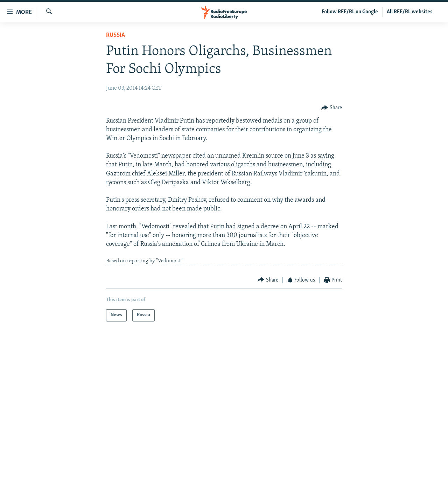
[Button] (332, 108)
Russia (115, 35)
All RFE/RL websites (410, 12)
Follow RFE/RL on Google (350, 12)
